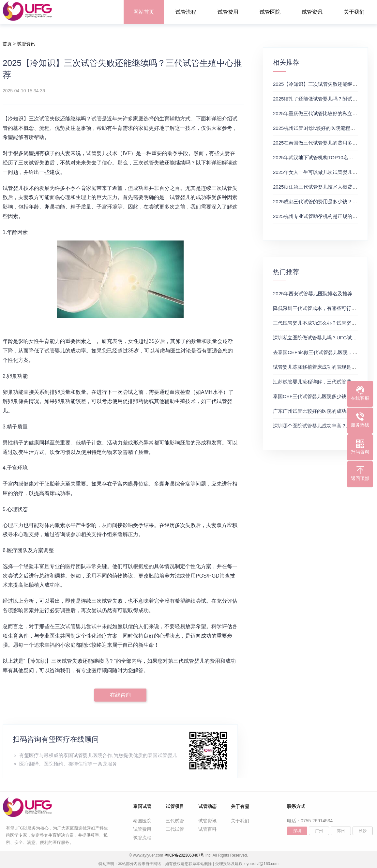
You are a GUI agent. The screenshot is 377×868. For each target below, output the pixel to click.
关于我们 (354, 12)
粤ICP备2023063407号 (184, 855)
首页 (7, 44)
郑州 (341, 831)
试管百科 (207, 829)
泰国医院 (142, 821)
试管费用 (228, 12)
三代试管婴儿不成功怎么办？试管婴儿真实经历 (324, 323)
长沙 (363, 831)
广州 (319, 831)
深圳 (297, 831)
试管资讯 (312, 12)
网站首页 (144, 12)
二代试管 (175, 829)
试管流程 (186, 12)
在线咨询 (120, 695)
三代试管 (175, 821)
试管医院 (270, 12)
